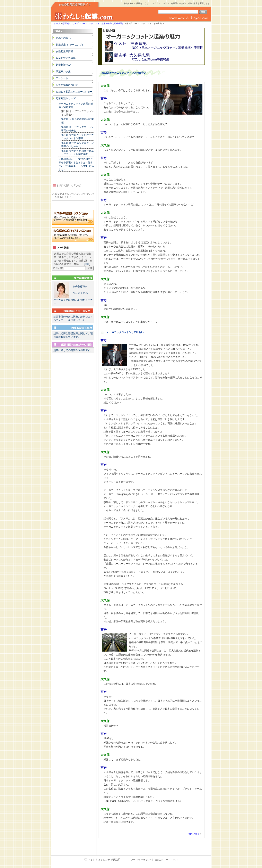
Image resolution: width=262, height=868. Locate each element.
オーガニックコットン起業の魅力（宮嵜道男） (103, 23)
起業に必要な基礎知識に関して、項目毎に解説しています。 (73, 335)
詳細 (87, 264)
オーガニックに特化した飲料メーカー (73, 293)
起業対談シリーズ (70, 23)
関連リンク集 (63, 72)
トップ (57, 23)
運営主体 (159, 860)
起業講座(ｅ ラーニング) (69, 45)
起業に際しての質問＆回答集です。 (73, 350)
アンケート (62, 78)
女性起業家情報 (64, 51)
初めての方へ (63, 38)
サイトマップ (172, 860)
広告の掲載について (67, 85)
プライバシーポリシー (141, 860)
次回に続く (194, 834)
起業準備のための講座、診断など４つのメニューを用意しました (73, 318)
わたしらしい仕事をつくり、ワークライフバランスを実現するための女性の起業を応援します (167, 3)
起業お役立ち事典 (66, 58)
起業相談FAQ (63, 65)
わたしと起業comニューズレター (74, 92)
